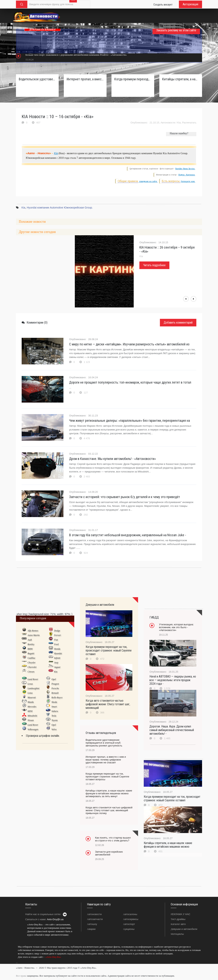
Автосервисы (131, 919)
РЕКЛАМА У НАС (180, 914)
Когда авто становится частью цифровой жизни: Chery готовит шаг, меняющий (108, 704)
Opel (54, 679)
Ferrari (58, 635)
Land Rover (33, 679)
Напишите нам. (188, 181)
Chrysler (32, 663)
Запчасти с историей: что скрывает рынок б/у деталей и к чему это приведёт (125, 497)
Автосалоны (130, 914)
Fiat (56, 640)
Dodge (57, 631)
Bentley (31, 644)
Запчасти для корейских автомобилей (109, 853)
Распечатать (189, 123)
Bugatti (31, 653)
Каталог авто (178, 924)
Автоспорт (129, 924)
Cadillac (31, 658)
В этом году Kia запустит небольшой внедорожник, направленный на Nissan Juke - (128, 535)
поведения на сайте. (148, 181)
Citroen (31, 672)
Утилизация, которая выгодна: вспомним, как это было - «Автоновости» (176, 627)
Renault (55, 693)
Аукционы (129, 929)
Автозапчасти (95, 919)
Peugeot (55, 684)
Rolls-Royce (57, 697)
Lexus (30, 684)
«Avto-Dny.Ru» (53, 957)
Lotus (30, 693)
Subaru (55, 711)
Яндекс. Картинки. (187, 175)
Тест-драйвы (178, 919)
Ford (56, 644)
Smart (54, 707)
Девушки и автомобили (184, 929)
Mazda (31, 702)
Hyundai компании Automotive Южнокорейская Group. (60, 208)
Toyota (54, 720)
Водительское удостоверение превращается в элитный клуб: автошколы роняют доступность (37, 79)
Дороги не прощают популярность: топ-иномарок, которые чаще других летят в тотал (130, 382)
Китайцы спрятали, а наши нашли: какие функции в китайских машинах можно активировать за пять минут (181, 79)
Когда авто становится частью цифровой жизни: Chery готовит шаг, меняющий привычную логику (109, 810)
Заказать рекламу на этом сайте (176, 30)
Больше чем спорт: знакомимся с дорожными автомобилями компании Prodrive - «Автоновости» (76, 55)
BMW (30, 649)
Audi (30, 640)
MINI (30, 711)
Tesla (54, 716)
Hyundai (58, 653)
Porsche (55, 688)
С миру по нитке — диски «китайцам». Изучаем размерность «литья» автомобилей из (129, 344)
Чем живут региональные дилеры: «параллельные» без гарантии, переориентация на (130, 421)
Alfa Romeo (33, 631)
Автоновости (168, 123)
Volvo (54, 729)
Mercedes (32, 707)
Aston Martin (34, 635)
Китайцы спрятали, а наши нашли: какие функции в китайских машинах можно (168, 845)
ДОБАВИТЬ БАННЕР (42, 29)
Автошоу (92, 924)
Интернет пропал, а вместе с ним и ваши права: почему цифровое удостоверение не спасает (85, 79)
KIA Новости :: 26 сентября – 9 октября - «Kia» (167, 249)
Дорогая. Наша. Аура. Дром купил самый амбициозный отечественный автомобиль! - (172, 730)
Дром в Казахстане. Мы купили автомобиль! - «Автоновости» (113, 459)
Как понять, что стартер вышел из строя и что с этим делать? (113, 839)
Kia (179, 123)
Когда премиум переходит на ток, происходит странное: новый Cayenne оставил (109, 650)
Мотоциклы (177, 934)
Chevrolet (32, 667)
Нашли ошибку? (179, 133)
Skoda (54, 702)
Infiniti (57, 658)
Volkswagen (33, 729)
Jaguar (57, 667)
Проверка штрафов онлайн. (43, 736)
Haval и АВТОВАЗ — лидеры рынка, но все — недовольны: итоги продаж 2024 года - (173, 680)
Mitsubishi (32, 716)
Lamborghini (33, 688)
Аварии (91, 929)
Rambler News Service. (185, 169)
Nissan (31, 720)
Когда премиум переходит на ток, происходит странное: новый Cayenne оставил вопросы (133, 79)
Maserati (32, 697)
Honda (57, 649)
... (17, 962)
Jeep (56, 663)
